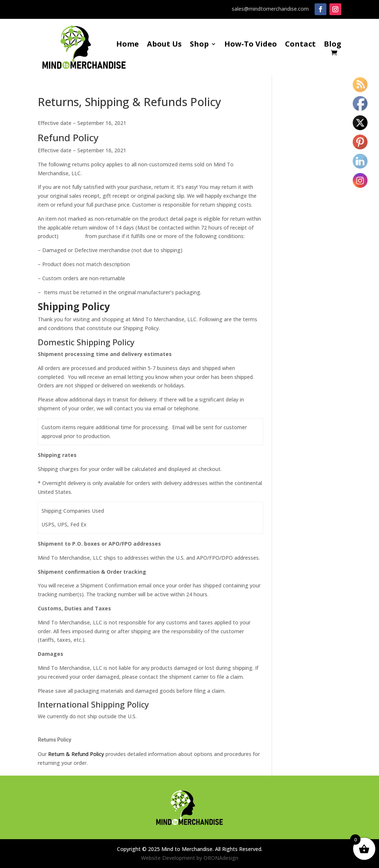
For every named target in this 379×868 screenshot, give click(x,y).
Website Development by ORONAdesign (190, 858)
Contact (300, 45)
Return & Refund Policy (76, 754)
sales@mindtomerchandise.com (270, 9)
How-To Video (251, 45)
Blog (333, 45)
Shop (199, 45)
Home (128, 45)
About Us (164, 45)
